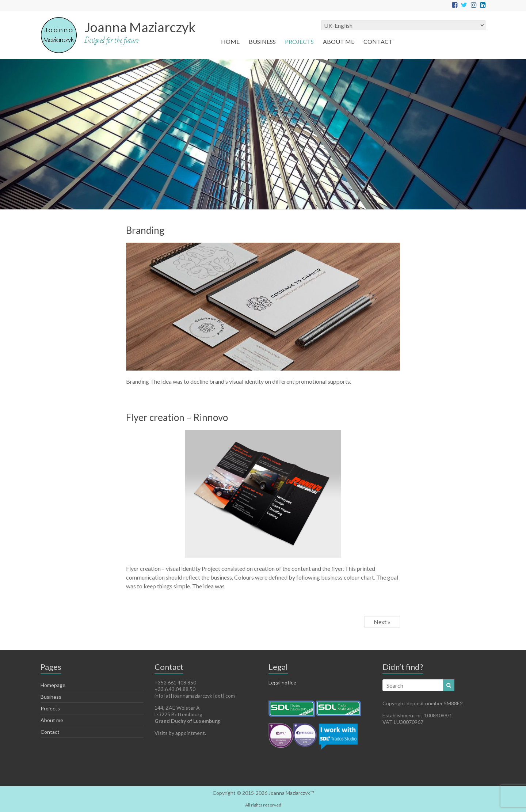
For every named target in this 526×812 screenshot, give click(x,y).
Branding (145, 230)
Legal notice (282, 682)
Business (262, 41)
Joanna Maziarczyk (140, 27)
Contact (378, 41)
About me (339, 41)
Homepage (53, 685)
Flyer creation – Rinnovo (177, 417)
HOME (230, 41)
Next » (382, 622)
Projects (299, 41)
